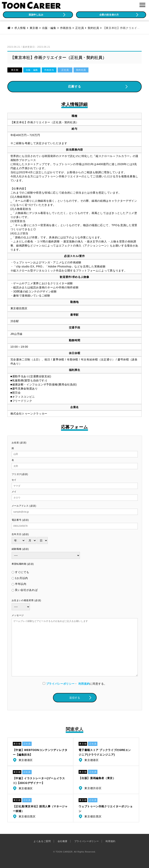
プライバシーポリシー (60, 684)
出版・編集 (32, 70)
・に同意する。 (75, 684)
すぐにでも (22, 572)
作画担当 (49, 70)
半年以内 (21, 584)
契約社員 (81, 70)
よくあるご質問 (42, 841)
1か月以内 (21, 578)
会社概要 (63, 841)
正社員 (65, 70)
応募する (75, 87)
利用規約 (84, 684)
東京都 (15, 70)
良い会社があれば (26, 590)
